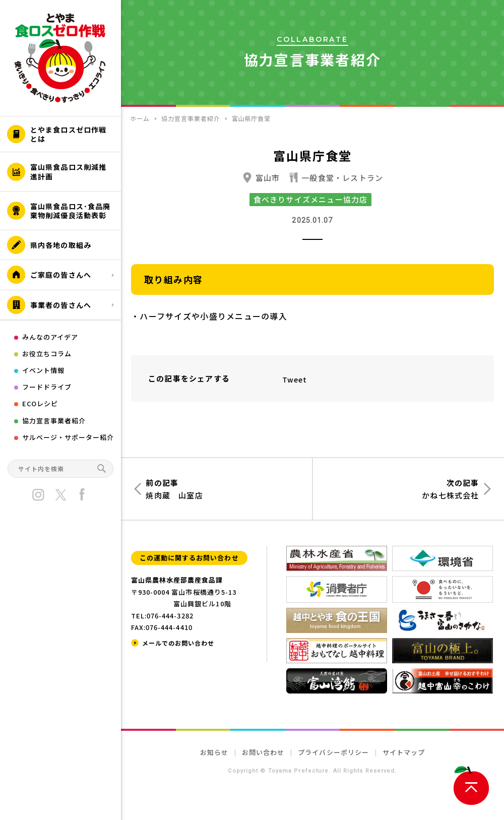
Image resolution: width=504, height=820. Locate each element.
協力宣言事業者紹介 (54, 421)
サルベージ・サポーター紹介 (68, 437)
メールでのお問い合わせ (178, 643)
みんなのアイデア (50, 337)
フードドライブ (47, 387)
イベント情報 (43, 370)
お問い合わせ (263, 752)
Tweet (295, 380)
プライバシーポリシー (333, 752)
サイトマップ (404, 752)
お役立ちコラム (47, 354)
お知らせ (214, 752)
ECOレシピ (40, 403)
